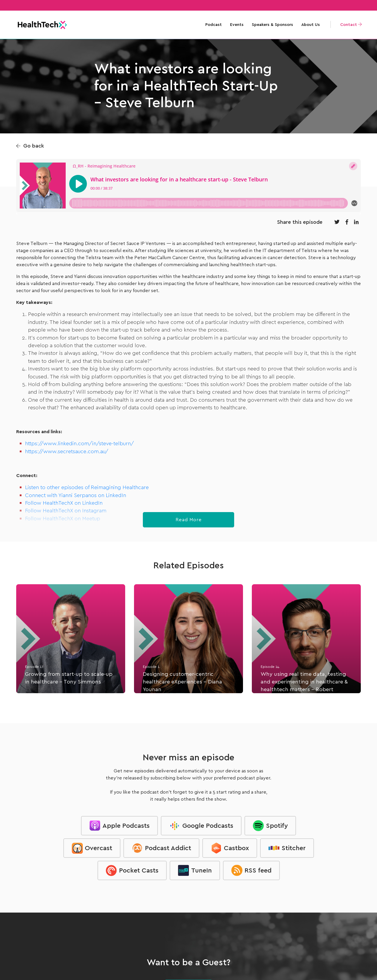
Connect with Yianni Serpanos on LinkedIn (76, 496)
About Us (311, 25)
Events (237, 25)
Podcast (214, 25)
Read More (189, 520)
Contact (351, 25)
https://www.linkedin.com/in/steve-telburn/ (80, 444)
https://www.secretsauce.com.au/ (67, 452)
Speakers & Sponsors (272, 25)
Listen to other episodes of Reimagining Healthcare (87, 488)
